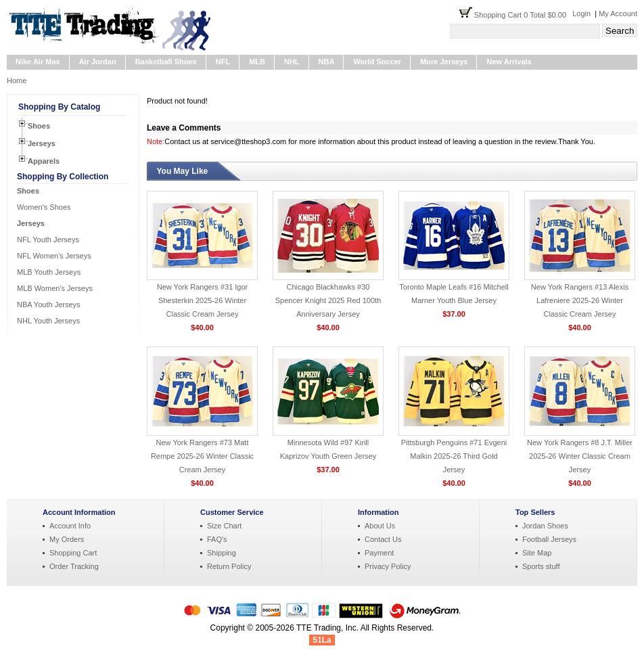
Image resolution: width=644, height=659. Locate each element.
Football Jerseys (549, 539)
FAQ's (217, 539)
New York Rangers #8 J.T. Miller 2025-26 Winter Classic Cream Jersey (580, 456)
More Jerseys (444, 62)
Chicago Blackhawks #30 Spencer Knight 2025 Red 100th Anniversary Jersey (328, 300)
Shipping (222, 553)
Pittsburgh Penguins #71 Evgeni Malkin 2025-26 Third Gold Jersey (454, 456)
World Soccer (377, 62)
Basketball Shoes (166, 62)
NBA (327, 62)
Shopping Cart (73, 553)
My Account (618, 14)
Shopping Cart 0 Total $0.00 (523, 15)
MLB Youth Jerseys (49, 272)
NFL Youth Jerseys (48, 240)
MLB (257, 62)
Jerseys (42, 143)
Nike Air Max (38, 62)
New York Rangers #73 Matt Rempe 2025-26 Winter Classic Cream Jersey (202, 456)
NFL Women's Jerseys (54, 256)
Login (581, 14)
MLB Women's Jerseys (55, 288)
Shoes (39, 126)
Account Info (70, 526)
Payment (379, 553)
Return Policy (229, 566)
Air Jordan (98, 62)
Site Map (537, 553)
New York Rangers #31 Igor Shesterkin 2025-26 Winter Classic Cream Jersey (203, 300)
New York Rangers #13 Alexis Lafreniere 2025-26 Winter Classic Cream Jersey (580, 300)
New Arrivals (509, 62)
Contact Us (383, 539)
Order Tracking (74, 566)
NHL (292, 62)
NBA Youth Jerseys (49, 304)
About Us (380, 526)
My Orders (67, 539)
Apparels (44, 161)
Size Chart (224, 526)
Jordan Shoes (545, 526)
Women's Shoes (44, 207)
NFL (223, 62)
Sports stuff (541, 566)
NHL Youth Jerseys (48, 321)
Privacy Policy (388, 566)
